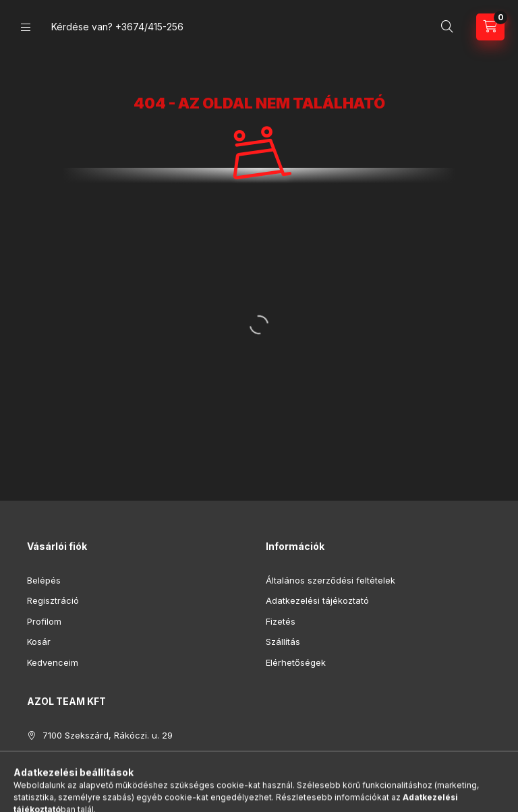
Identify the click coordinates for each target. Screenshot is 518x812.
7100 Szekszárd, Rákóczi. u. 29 (108, 735)
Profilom (44, 621)
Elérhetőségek (296, 662)
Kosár (39, 642)
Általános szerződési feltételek (330, 580)
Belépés (44, 580)
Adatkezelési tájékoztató (317, 600)
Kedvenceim (53, 662)
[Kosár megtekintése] (490, 27)
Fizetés (281, 621)
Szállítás (283, 642)
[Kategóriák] (26, 27)
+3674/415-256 (149, 27)
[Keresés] (447, 27)
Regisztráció (53, 600)
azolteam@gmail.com (87, 776)
